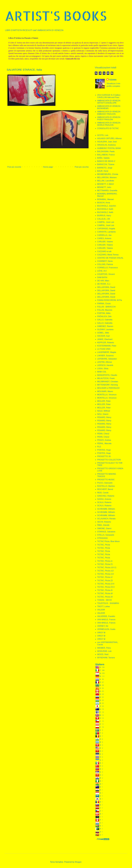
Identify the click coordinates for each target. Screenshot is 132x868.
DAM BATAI (102, 277)
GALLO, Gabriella (105, 320)
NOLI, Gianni (103, 414)
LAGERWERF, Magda (107, 352)
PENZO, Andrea (104, 440)
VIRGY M (101, 633)
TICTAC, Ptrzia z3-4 (106, 584)
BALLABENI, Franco (106, 155)
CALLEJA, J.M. (104, 219)
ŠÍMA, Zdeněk (103, 525)
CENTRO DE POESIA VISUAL (110, 258)
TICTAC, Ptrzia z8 (105, 593)
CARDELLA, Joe (104, 235)
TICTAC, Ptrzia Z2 (105, 581)
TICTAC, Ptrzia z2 (105, 577)
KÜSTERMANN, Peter (107, 346)
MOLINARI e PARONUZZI (108, 388)
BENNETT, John (104, 187)
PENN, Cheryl (103, 434)
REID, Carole (103, 493)
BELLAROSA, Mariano (107, 177)
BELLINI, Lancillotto (106, 181)
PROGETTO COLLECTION (109, 460)
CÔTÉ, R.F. (102, 271)
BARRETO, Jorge (105, 168)
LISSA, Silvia (103, 369)
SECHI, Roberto (104, 522)
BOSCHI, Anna (104, 203)
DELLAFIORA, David (106, 287)
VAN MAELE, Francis (106, 620)
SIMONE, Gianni (104, 528)
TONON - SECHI (104, 600)
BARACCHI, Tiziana (106, 164)
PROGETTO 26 (104, 456)
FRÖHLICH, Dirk (104, 316)
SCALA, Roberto (104, 502)
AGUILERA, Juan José (107, 142)
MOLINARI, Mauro (105, 391)
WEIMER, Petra (104, 648)
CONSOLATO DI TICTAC (108, 128)
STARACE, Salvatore (106, 532)
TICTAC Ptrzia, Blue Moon (108, 541)
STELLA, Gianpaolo (106, 535)
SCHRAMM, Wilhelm (106, 509)
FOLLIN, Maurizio (105, 310)
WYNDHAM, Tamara (106, 658)
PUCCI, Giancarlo (105, 483)
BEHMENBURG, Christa (108, 174)
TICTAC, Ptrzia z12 (105, 571)
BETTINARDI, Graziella (107, 191)
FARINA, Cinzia (104, 304)
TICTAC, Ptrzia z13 (105, 574)
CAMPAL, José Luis (106, 222)
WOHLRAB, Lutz (104, 651)
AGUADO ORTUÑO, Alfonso (109, 138)
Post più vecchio (82, 167)
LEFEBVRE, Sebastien (107, 359)
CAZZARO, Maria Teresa (108, 255)
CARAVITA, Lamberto (106, 232)
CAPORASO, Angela (106, 229)
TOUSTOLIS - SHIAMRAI (108, 603)
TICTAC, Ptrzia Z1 (105, 564)
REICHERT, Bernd (105, 489)
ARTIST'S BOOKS (56, 16)
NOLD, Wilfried (104, 411)
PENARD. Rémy (104, 430)
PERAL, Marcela (104, 443)
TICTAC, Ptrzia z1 (105, 561)
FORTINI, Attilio (104, 313)
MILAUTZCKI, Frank (106, 378)
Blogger (78, 862)
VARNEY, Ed (103, 626)
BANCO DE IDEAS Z (106, 161)
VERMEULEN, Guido (106, 629)
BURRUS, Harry (104, 216)
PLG (99, 447)
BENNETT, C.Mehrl (105, 184)
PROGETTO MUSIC (106, 480)
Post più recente (14, 167)
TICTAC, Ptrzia (104, 545)
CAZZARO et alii (104, 251)
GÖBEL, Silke (103, 333)
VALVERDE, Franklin (106, 616)
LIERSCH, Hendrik (105, 365)
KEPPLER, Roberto (106, 343)
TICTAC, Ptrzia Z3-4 (106, 587)
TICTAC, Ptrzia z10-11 (107, 567)
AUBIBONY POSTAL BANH (109, 148)
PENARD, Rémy (104, 417)
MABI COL (102, 372)
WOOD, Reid (103, 654)
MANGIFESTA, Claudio (107, 375)
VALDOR (101, 610)
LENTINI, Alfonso (105, 362)
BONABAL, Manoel (105, 199)
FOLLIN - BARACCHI (106, 307)
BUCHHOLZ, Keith (105, 209)
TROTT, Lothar (104, 606)
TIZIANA (113, 80)
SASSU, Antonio (104, 499)
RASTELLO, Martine (106, 486)
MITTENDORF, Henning (108, 385)
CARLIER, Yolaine (105, 242)
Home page (48, 167)
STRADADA (102, 538)
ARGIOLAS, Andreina (106, 145)
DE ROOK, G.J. (104, 284)
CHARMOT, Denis (105, 261)
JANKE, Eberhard (105, 339)
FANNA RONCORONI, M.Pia (110, 300)
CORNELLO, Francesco (108, 268)
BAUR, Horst (103, 171)
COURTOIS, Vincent (106, 274)
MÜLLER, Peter (104, 401)
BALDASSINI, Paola (106, 151)
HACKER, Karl (103, 336)
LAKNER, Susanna (105, 356)
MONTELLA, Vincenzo (107, 395)
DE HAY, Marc (103, 281)
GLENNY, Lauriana (105, 329)
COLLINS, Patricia (105, 264)
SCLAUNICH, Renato (106, 519)
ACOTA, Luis (103, 135)
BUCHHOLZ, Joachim (107, 206)
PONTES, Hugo (104, 450)
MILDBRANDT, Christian (108, 382)
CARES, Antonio (104, 238)
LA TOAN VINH (104, 349)
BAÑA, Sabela (103, 158)
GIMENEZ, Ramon (105, 326)
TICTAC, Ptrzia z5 (105, 590)
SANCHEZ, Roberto (106, 496)
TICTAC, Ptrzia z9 (105, 597)
